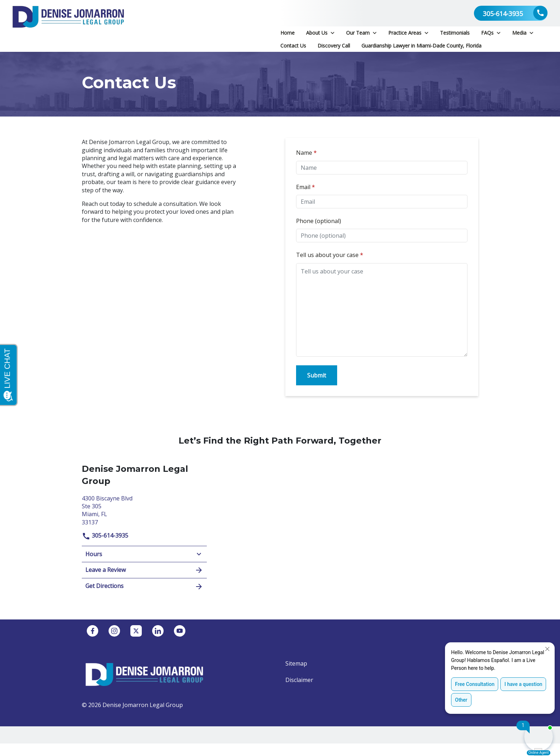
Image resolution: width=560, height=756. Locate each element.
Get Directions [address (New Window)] (144, 586)
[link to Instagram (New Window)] (114, 631)
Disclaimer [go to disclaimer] (299, 680)
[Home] (287, 33)
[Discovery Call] (334, 46)
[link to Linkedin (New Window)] (158, 631)
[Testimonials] (455, 33)
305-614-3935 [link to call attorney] (105, 535)
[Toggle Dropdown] (332, 33)
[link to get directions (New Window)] (144, 510)
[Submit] (317, 375)
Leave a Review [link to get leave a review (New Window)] (144, 570)
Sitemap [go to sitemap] (296, 663)
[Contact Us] (293, 46)
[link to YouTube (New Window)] (180, 631)
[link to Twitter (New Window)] (136, 631)
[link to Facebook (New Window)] (92, 631)
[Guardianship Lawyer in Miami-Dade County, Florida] (421, 46)
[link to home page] (68, 26)
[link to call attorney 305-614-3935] (511, 13)
